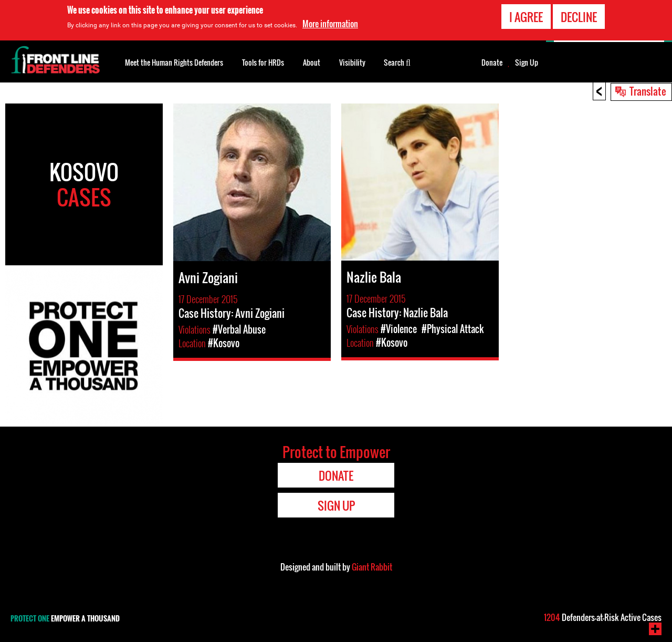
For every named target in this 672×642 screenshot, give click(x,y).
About (312, 62)
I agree (526, 16)
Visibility (352, 62)
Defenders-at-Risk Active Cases (603, 617)
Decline (579, 16)
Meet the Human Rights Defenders (174, 62)
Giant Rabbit (372, 567)
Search (397, 61)
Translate (648, 91)
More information (330, 24)
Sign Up (527, 63)
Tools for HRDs (263, 62)
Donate (492, 63)
